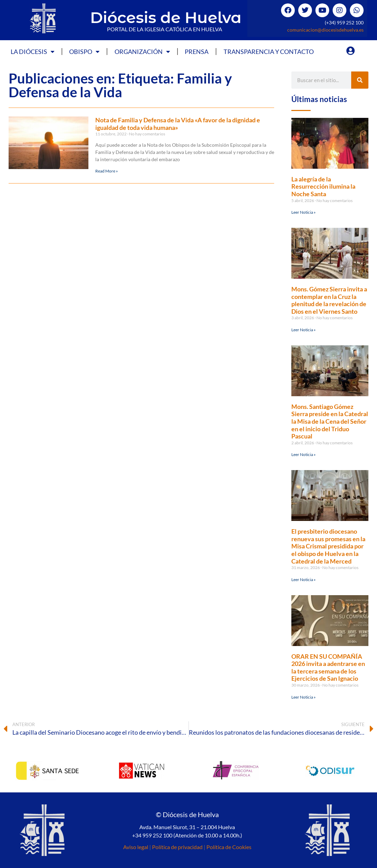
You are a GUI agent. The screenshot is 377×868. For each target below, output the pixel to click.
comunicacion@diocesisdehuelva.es (325, 30)
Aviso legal (136, 847)
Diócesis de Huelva (166, 17)
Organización (142, 52)
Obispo (84, 52)
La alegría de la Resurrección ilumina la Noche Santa (323, 186)
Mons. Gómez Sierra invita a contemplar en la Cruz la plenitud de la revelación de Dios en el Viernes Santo (329, 300)
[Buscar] (360, 80)
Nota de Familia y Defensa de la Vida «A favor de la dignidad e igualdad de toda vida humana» (178, 124)
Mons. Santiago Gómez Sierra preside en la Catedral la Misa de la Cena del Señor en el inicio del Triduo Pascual (330, 421)
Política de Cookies (229, 847)
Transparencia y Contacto (269, 52)
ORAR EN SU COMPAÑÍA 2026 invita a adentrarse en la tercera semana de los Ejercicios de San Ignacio (328, 667)
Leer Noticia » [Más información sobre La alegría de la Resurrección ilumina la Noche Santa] (304, 212)
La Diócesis (33, 52)
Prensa (197, 52)
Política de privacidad (177, 847)
